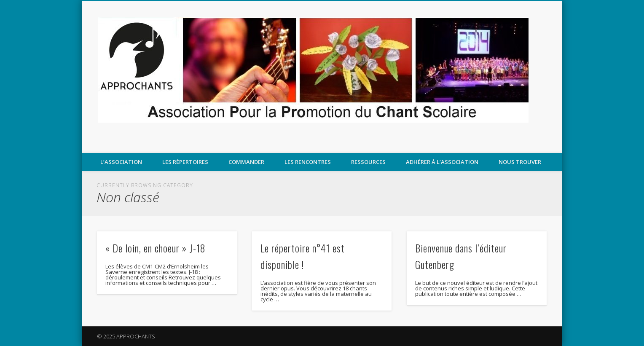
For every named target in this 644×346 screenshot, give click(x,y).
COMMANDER (246, 162)
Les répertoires (185, 162)
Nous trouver (520, 162)
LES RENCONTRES (308, 162)
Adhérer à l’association (442, 162)
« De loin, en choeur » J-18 (156, 248)
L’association (121, 162)
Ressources (368, 162)
